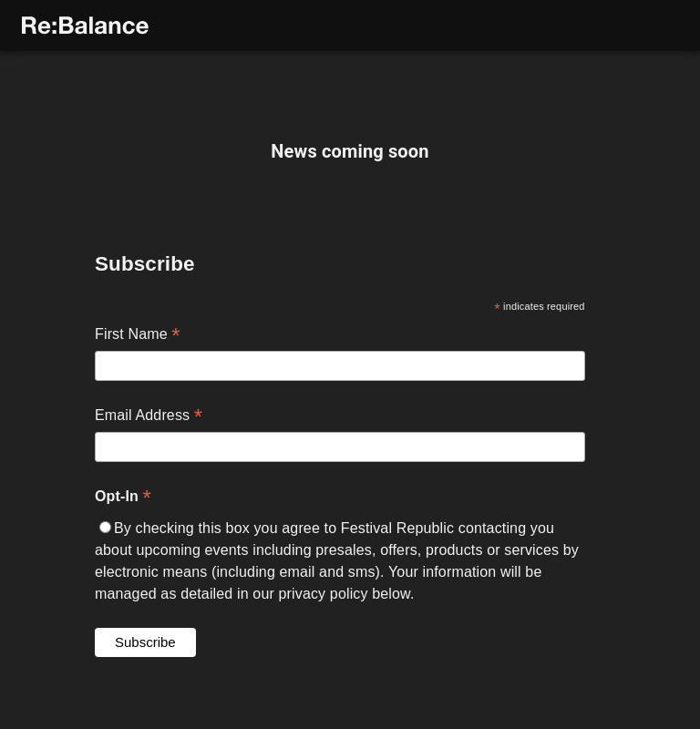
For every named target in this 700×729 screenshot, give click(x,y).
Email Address (149, 462)
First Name (138, 380)
